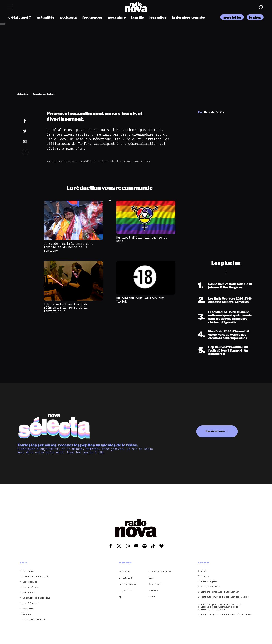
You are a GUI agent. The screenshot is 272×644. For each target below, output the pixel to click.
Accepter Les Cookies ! (62, 161)
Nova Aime (124, 572)
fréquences (92, 17)
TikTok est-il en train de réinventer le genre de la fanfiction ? (66, 308)
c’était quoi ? (20, 17)
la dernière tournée (188, 17)
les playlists (30, 587)
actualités (45, 17)
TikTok (114, 161)
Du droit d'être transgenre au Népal (142, 239)
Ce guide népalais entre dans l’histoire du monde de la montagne (68, 247)
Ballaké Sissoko (128, 584)
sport (122, 596)
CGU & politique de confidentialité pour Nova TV (225, 616)
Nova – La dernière (209, 587)
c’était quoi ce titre (35, 576)
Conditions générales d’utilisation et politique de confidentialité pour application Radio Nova (220, 607)
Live (151, 578)
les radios (158, 17)
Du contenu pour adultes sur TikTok (140, 300)
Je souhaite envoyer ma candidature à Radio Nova (223, 598)
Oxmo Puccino (156, 584)
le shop (255, 17)
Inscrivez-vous (215, 431)
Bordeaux (153, 590)
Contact (202, 571)
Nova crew (204, 576)
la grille (138, 17)
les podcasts (30, 582)
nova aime (117, 17)
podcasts (68, 17)
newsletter (232, 17)
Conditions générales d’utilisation (219, 592)
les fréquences (31, 603)
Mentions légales (208, 582)
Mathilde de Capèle (94, 161)
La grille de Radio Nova (37, 598)
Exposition (125, 590)
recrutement (126, 578)
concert (153, 596)
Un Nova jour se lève (137, 161)
